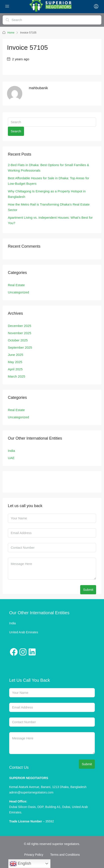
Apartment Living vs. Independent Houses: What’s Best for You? (50, 220)
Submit (88, 590)
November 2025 (20, 333)
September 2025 (20, 347)
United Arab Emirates (24, 632)
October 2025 (18, 340)
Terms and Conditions (65, 855)
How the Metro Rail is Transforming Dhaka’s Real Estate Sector (49, 207)
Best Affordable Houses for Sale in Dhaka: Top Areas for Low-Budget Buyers (49, 181)
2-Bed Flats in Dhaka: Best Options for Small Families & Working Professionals (49, 168)
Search (16, 131)
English (20, 864)
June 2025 (16, 355)
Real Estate (16, 285)
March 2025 (16, 376)
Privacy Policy (34, 855)
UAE (11, 458)
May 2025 (15, 362)
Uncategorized (18, 292)
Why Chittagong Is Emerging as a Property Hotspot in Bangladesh (47, 194)
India (11, 451)
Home (11, 33)
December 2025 (20, 326)
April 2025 (15, 369)
